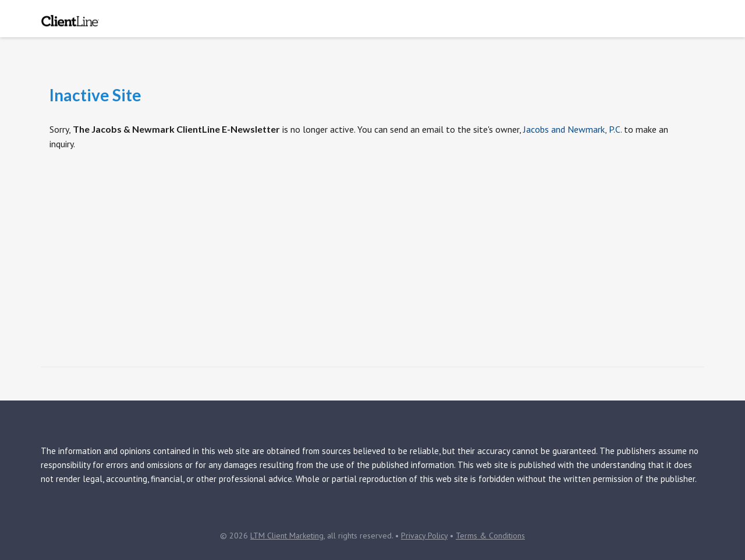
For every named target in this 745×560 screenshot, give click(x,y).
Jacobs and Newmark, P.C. (572, 129)
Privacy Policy (424, 536)
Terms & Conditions (490, 536)
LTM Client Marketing (287, 536)
